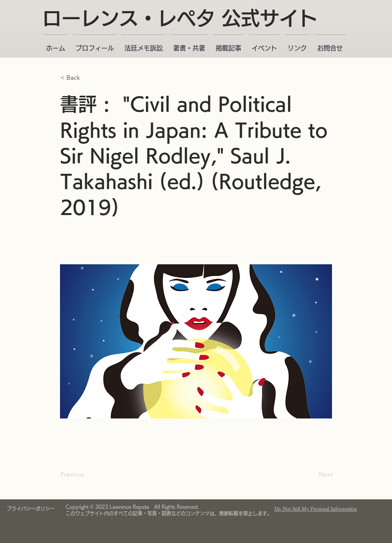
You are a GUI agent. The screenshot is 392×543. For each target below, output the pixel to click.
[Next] (312, 475)
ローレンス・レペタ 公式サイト (180, 18)
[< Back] (87, 78)
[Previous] (87, 475)
